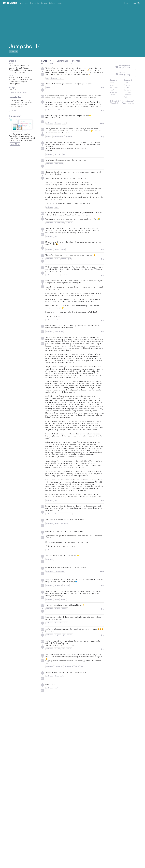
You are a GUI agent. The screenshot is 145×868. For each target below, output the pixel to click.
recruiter (78, 124)
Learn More (15, 144)
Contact (113, 95)
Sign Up (136, 3)
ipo (64, 802)
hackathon (58, 750)
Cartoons (127, 90)
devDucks (113, 92)
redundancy (59, 837)
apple (57, 680)
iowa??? (58, 124)
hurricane (58, 173)
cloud (77, 837)
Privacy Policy (115, 103)
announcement (58, 153)
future (57, 765)
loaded (64, 322)
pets (63, 817)
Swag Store (114, 88)
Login (127, 3)
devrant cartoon (60, 847)
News (112, 85)
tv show (57, 322)
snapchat (58, 802)
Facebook (128, 95)
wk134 (61, 83)
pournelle (69, 263)
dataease (54, 83)
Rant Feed (24, 3)
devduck (58, 138)
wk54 (57, 711)
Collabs (52, 3)
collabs (57, 817)
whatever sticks (68, 124)
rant (48, 83)
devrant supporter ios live (63, 670)
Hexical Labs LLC (128, 101)
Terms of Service (128, 103)
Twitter (127, 97)
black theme (59, 183)
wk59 (57, 387)
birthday (65, 775)
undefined (50, 124)
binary (63, 294)
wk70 (57, 240)
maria (65, 173)
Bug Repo (128, 88)
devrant (49, 95)
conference (64, 680)
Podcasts (128, 92)
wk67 (57, 280)
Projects (127, 85)
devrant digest (66, 307)
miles (57, 294)
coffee (57, 307)
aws (82, 837)
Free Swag (114, 90)
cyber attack (59, 399)
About (112, 83)
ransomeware (60, 733)
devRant (113, 101)
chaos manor (59, 263)
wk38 (57, 859)
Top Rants (34, 3)
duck (64, 138)
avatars (69, 817)
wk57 (57, 655)
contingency (69, 837)
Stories (44, 3)
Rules (126, 83)
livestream (69, 153)
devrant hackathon (61, 789)
